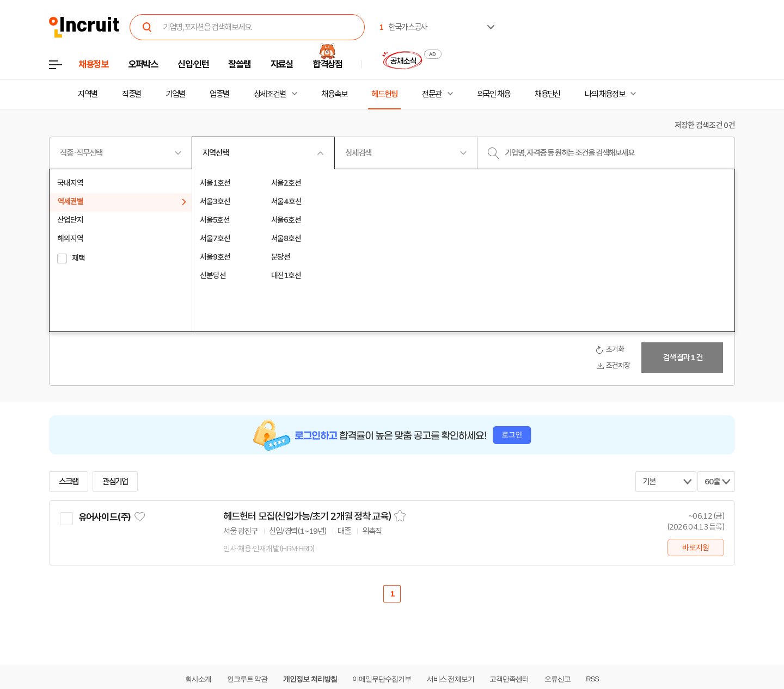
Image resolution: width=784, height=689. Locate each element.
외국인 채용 (494, 94)
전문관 (432, 94)
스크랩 (69, 482)
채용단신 (548, 94)
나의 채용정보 (605, 94)
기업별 (175, 94)
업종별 (219, 94)
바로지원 (696, 547)
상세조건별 (270, 94)
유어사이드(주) (105, 517)
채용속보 (334, 94)
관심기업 (115, 482)
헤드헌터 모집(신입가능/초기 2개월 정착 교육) (307, 516)
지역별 (88, 94)
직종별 (132, 94)
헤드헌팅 (384, 94)
